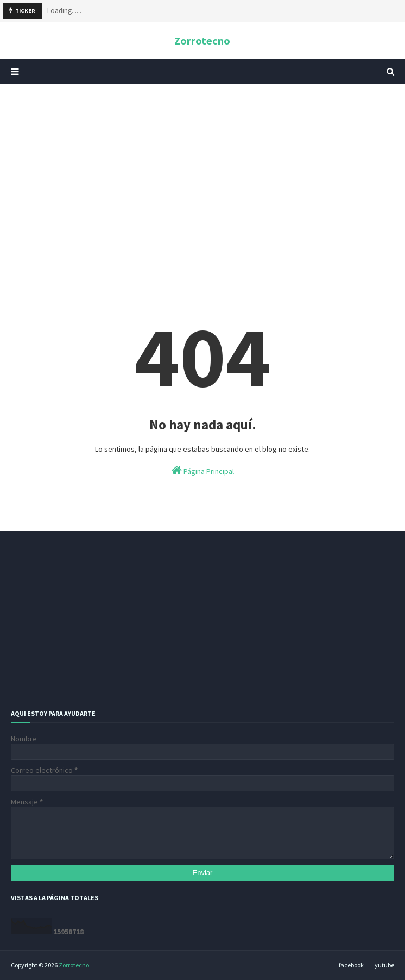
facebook (351, 965)
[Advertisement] (202, 177)
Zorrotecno (202, 40)
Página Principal (203, 470)
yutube (384, 965)
